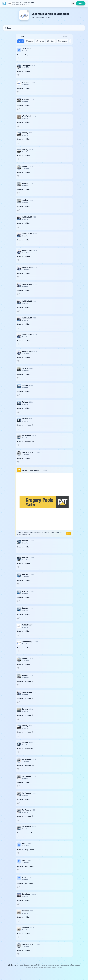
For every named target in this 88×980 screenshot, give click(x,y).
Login (81, 3)
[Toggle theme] (73, 3)
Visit (69, 533)
